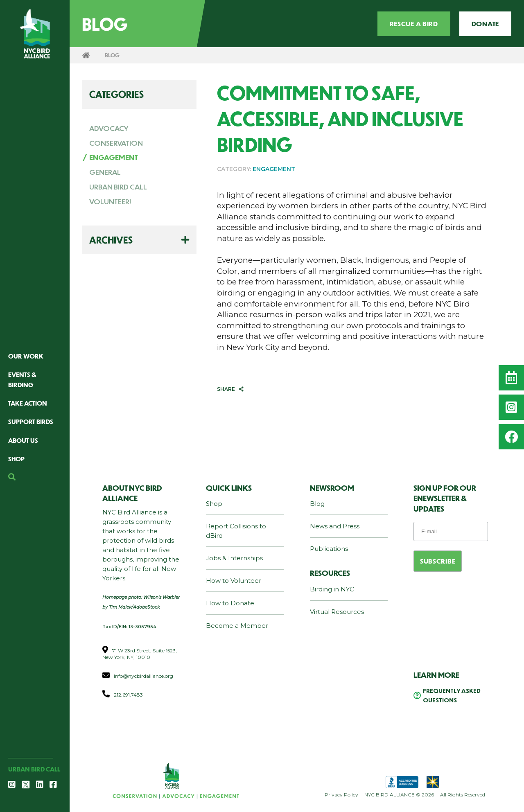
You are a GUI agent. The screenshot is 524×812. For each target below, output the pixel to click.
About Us (23, 440)
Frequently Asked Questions (452, 695)
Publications (329, 549)
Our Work (26, 356)
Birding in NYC (332, 589)
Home (86, 55)
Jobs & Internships (234, 558)
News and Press (335, 526)
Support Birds (31, 421)
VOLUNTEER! (110, 201)
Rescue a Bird (414, 24)
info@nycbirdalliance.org (143, 676)
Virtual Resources (337, 612)
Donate (485, 24)
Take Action (28, 403)
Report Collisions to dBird (236, 531)
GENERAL (105, 172)
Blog (317, 504)
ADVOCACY (109, 128)
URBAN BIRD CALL (118, 187)
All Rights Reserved (463, 795)
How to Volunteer (234, 581)
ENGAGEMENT (114, 157)
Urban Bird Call (34, 769)
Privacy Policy (341, 795)
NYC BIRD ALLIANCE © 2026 (399, 795)
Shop (16, 459)
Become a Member (237, 626)
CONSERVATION (116, 143)
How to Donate (230, 603)
